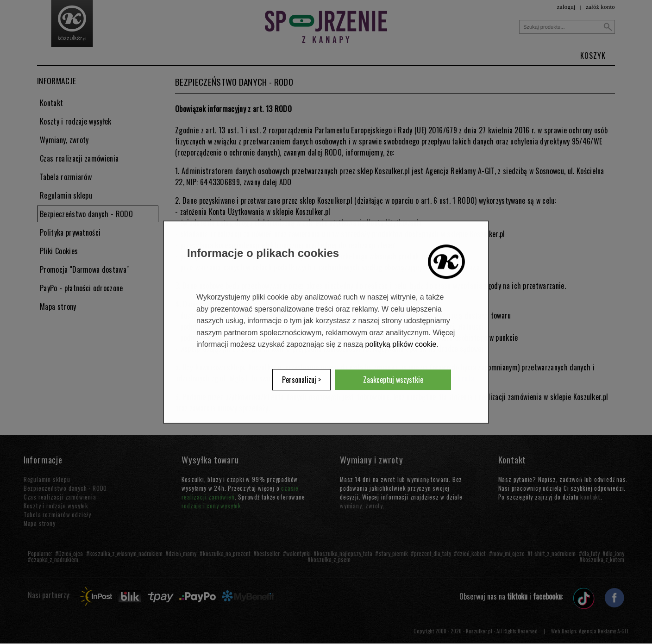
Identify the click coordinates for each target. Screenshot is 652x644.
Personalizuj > (301, 380)
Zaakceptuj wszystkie (393, 380)
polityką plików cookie (401, 345)
